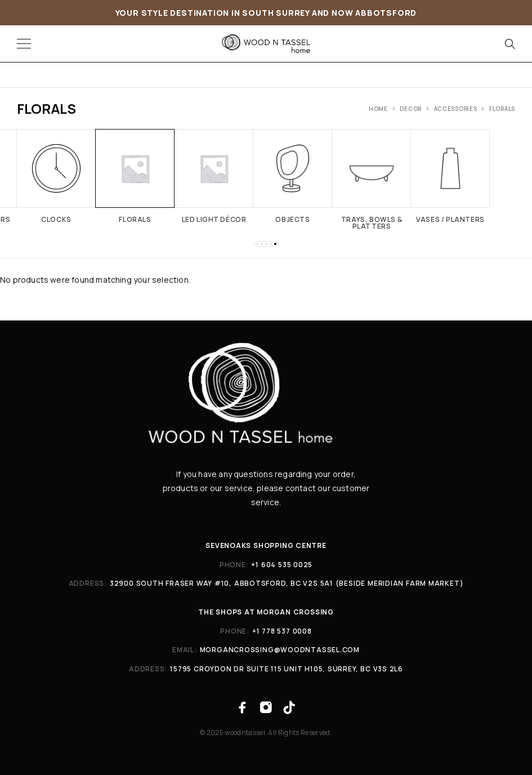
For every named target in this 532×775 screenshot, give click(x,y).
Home (378, 109)
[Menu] (24, 44)
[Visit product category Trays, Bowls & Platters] (372, 179)
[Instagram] (266, 708)
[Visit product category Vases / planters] (450, 176)
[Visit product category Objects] (293, 176)
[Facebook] (243, 708)
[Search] (509, 44)
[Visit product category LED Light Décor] (214, 176)
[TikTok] (289, 708)
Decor (411, 109)
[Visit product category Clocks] (56, 176)
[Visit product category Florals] (135, 176)
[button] (257, 244)
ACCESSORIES (456, 109)
